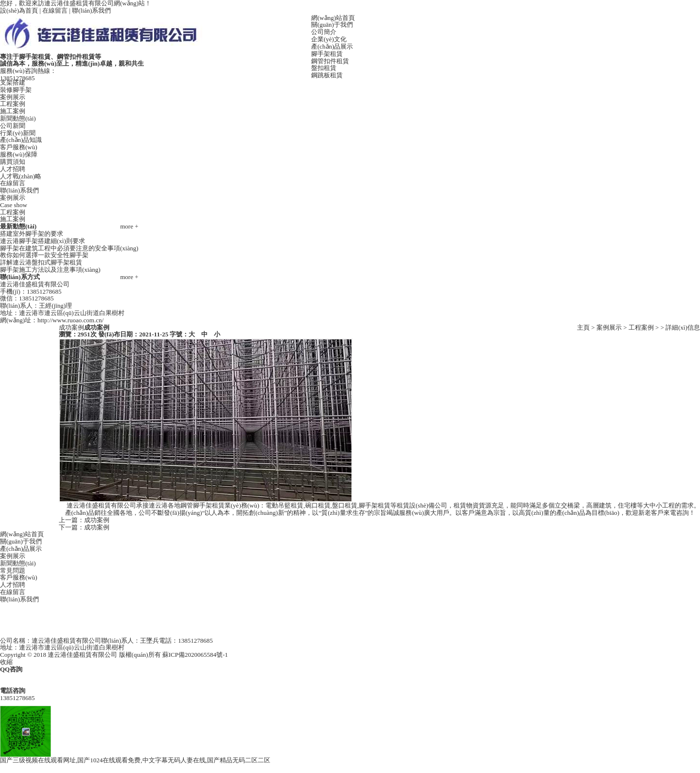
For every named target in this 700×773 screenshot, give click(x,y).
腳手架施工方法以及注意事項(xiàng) (50, 270)
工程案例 (13, 104)
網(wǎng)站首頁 (333, 18)
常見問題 (13, 571)
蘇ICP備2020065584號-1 (195, 655)
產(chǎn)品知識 (21, 140)
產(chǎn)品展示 (332, 46)
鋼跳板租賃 (327, 75)
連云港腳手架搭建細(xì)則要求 (43, 241)
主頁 (583, 327)
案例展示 (13, 97)
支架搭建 (13, 82)
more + (129, 227)
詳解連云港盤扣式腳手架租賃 (41, 262)
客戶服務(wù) (19, 147)
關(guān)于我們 (332, 25)
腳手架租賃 (327, 54)
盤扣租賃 (324, 68)
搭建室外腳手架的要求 (32, 234)
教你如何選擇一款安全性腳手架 (44, 255)
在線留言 (55, 10)
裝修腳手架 (16, 90)
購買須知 (13, 162)
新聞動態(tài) (18, 118)
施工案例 (13, 111)
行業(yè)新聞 (18, 133)
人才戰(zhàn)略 (21, 176)
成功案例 (97, 520)
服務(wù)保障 (19, 154)
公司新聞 (13, 126)
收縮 (6, 662)
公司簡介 (324, 32)
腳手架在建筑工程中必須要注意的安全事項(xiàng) (69, 248)
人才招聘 (13, 169)
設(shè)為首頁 (19, 10)
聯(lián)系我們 (91, 10)
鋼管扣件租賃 (330, 61)
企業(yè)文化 (329, 39)
